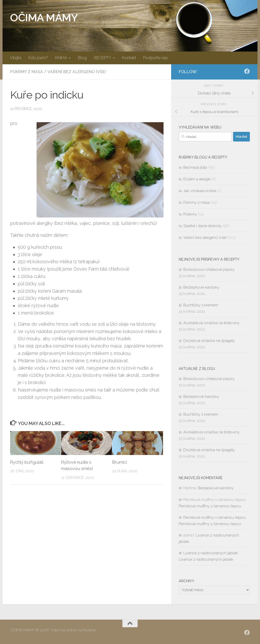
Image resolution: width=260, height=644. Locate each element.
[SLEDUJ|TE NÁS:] (247, 71)
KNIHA (61, 58)
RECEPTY (103, 58)
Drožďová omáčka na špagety (209, 341)
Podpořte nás (156, 58)
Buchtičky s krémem (201, 305)
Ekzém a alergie (197, 179)
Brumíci (120, 462)
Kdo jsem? (38, 58)
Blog (82, 58)
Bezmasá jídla (195, 167)
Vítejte (16, 58)
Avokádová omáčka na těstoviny (211, 323)
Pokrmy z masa (27, 72)
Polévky (190, 214)
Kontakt (129, 58)
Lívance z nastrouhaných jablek (211, 553)
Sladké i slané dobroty (202, 226)
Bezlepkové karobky (201, 287)
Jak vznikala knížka (200, 191)
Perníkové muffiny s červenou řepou (210, 506)
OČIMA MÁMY (44, 18)
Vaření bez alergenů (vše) (77, 72)
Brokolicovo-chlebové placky (209, 270)
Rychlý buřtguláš (27, 462)
